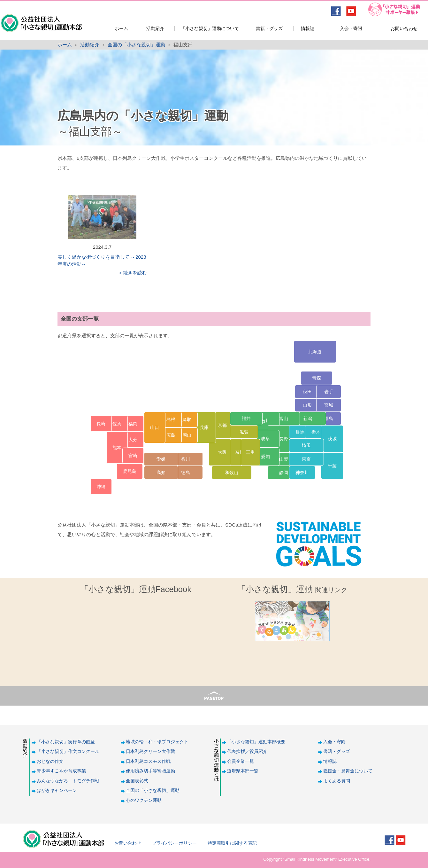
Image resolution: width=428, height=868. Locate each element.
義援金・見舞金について (348, 771)
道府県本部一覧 (243, 771)
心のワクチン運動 (144, 800)
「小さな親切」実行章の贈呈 (66, 742)
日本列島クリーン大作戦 (150, 751)
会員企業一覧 (241, 761)
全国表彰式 (137, 781)
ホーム (121, 29)
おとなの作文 (50, 761)
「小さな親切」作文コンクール (68, 751)
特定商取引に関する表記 (232, 843)
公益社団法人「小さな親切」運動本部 (41, 19)
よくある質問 (337, 781)
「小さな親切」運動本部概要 (256, 742)
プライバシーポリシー (174, 843)
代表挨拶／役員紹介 (247, 751)
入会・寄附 (351, 29)
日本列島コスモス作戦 (148, 761)
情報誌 (308, 29)
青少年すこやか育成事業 (61, 771)
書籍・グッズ (269, 29)
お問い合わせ (404, 29)
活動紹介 (155, 29)
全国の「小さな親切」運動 (136, 45)
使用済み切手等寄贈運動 (150, 771)
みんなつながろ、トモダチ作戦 (68, 781)
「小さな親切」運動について (210, 29)
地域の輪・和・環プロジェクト (157, 742)
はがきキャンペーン (57, 790)
